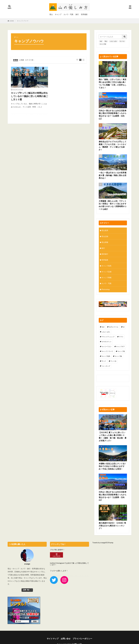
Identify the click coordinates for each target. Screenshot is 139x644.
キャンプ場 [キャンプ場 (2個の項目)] (121, 351)
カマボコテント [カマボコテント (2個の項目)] (107, 342)
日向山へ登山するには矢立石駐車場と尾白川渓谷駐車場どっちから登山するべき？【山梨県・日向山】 (113, 115)
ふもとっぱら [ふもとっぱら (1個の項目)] (106, 332)
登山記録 (105, 236)
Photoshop (106, 289)
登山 (51, 14)
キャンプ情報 (107, 277)
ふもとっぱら (113, 41)
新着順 (16, 60)
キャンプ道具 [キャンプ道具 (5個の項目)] (106, 356)
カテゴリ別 (29, 60)
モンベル (122, 41)
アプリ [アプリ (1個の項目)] (121, 337)
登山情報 (105, 242)
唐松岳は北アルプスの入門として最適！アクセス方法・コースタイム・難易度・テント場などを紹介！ (113, 146)
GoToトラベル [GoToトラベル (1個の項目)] (114, 327)
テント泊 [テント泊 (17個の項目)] (113, 361)
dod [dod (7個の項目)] (103, 327)
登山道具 (105, 230)
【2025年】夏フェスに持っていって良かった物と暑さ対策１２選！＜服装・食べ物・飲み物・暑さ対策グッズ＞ (113, 428)
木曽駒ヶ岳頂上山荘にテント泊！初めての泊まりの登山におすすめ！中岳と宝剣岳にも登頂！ (113, 458)
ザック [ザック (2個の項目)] (104, 361)
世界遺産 (84, 14)
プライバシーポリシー (82, 639)
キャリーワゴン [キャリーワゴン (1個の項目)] (107, 346)
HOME (12, 21)
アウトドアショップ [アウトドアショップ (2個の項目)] (108, 337)
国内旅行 (105, 254)
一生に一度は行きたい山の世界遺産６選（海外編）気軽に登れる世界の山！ (113, 175)
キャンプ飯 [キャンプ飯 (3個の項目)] (118, 356)
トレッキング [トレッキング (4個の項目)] (106, 366)
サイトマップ (53, 639)
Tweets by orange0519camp (103, 543)
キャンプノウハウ (23, 21)
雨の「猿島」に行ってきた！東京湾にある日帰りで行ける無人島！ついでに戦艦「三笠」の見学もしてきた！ (113, 83)
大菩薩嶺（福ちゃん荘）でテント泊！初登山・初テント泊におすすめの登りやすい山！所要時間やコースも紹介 (113, 205)
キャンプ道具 (107, 266)
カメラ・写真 (68, 14)
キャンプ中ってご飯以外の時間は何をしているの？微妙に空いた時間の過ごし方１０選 (29, 96)
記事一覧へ (27, 590)
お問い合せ (66, 639)
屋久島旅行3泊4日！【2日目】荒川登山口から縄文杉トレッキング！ (112, 518)
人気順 (22, 60)
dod (101, 41)
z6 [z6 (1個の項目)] (124, 327)
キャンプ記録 (107, 272)
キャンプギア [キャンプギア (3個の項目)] (120, 346)
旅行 (77, 14)
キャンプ (58, 14)
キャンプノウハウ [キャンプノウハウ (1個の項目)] (107, 351)
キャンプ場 (103, 44)
